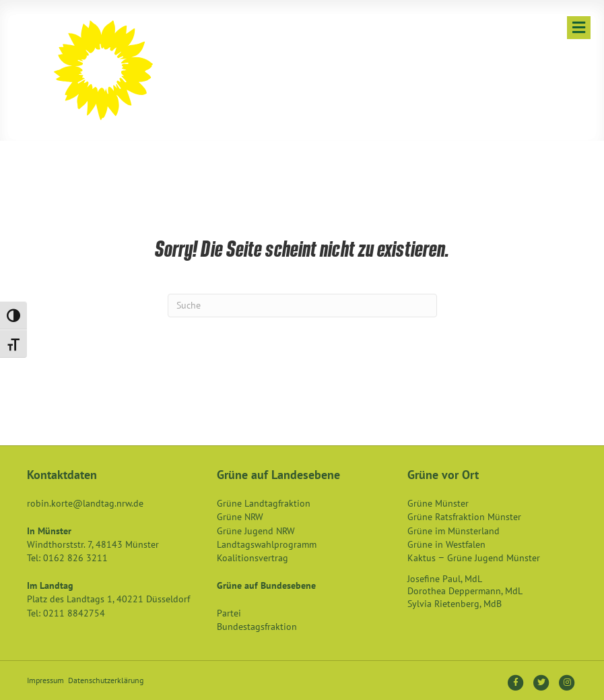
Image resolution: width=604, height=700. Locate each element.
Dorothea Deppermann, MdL (465, 591)
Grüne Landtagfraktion (264, 503)
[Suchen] (302, 306)
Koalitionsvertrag (253, 558)
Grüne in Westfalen (446, 544)
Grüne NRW (240, 517)
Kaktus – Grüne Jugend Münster (474, 558)
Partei (229, 613)
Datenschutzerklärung (106, 680)
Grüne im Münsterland (454, 531)
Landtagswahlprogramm (267, 544)
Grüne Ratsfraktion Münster (464, 517)
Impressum (45, 680)
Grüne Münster (438, 503)
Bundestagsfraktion (257, 627)
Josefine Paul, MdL (445, 579)
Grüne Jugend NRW (256, 531)
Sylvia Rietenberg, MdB (455, 604)
